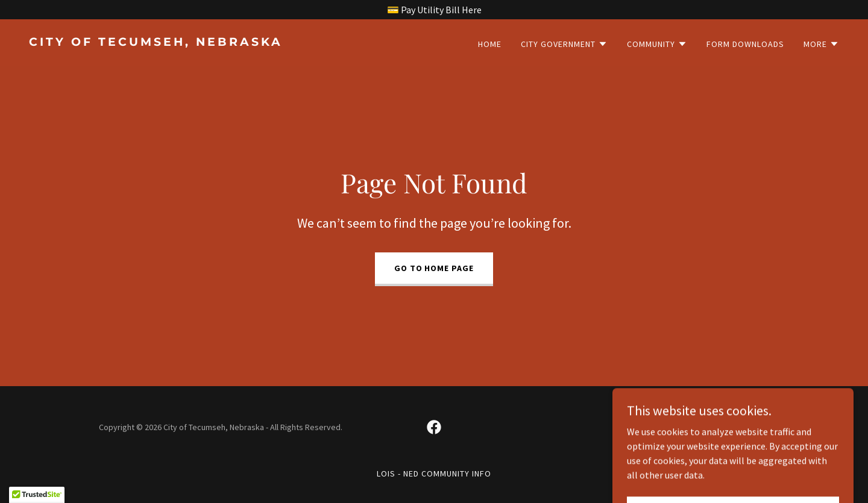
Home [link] (490, 44)
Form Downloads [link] (745, 44)
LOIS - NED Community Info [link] (434, 473)
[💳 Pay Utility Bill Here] (434, 10)
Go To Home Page (434, 268)
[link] (227, 42)
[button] (564, 44)
